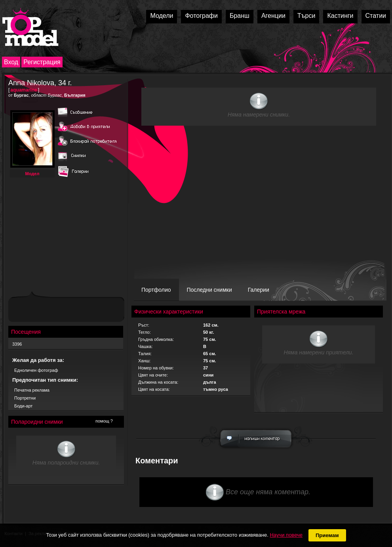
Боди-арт (23, 406)
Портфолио (156, 290)
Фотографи (201, 16)
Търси (306, 16)
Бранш (240, 16)
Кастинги (340, 16)
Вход (11, 62)
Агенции (273, 16)
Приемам (327, 535)
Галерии (259, 290)
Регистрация (42, 62)
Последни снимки (209, 290)
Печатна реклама (32, 390)
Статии (376, 16)
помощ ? (104, 421)
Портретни (25, 398)
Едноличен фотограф (36, 370)
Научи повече (286, 535)
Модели (162, 16)
